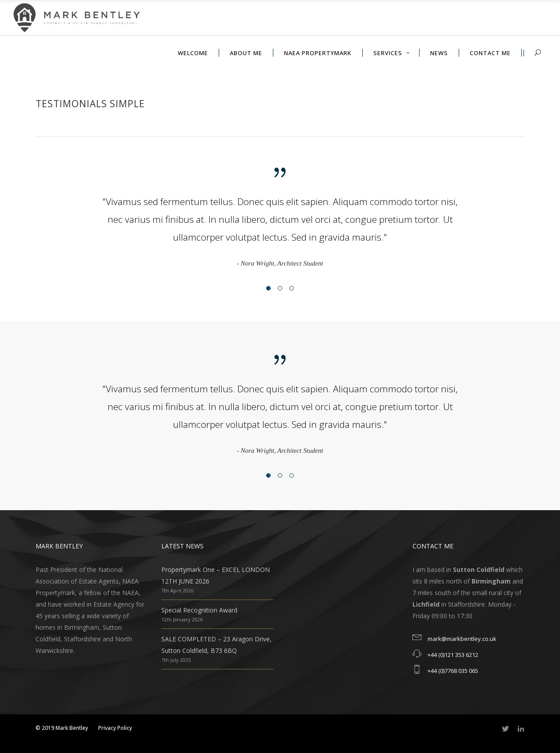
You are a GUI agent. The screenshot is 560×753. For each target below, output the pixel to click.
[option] (280, 231)
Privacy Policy (115, 728)
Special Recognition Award (199, 610)
